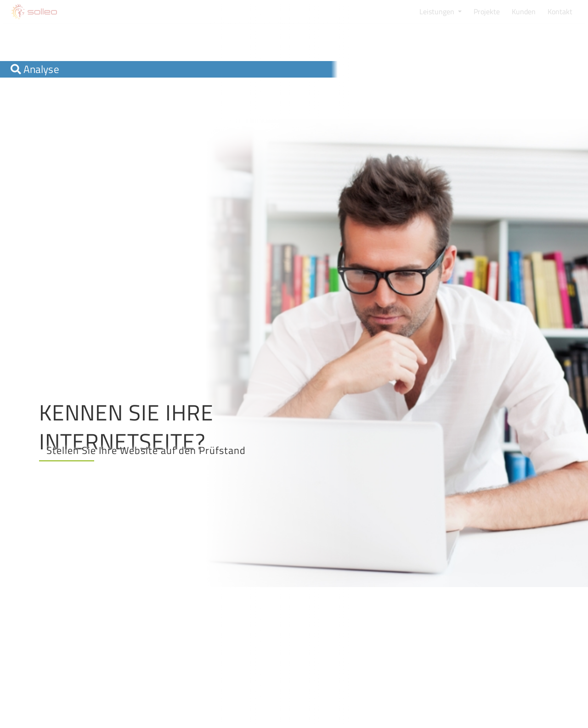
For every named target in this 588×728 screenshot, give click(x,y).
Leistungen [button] (438, 11)
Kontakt (560, 11)
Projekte (487, 11)
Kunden (524, 11)
